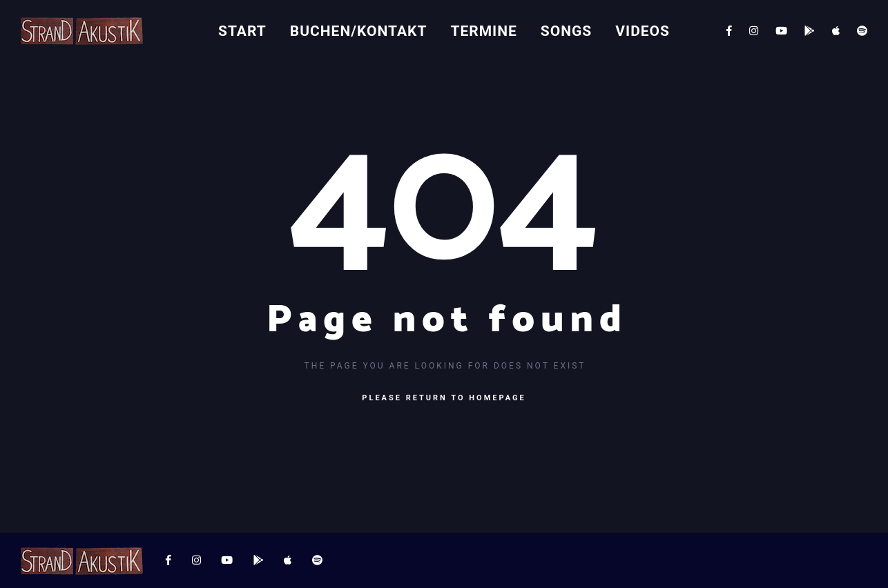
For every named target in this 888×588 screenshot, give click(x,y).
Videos (643, 31)
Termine (483, 31)
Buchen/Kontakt (359, 31)
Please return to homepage (444, 398)
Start (242, 31)
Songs (566, 31)
